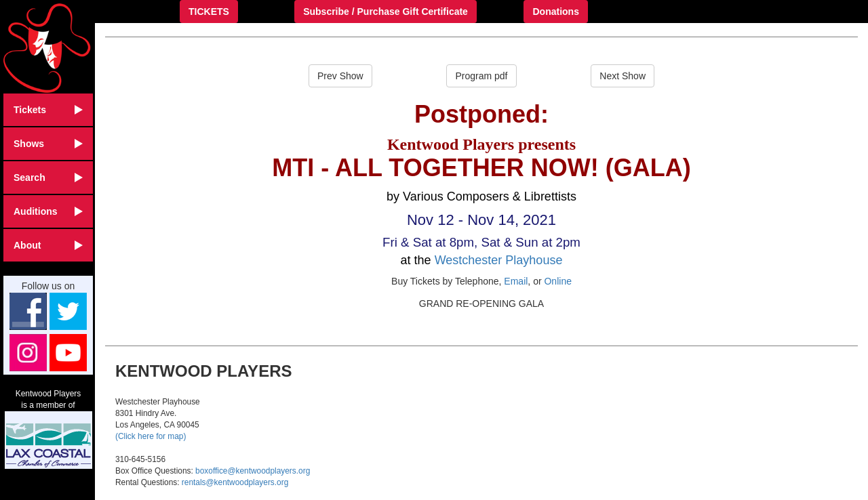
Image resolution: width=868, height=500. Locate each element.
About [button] (48, 245)
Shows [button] (48, 144)
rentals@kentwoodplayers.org (235, 482)
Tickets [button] (48, 110)
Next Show (623, 76)
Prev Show (340, 76)
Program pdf (481, 76)
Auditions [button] (48, 211)
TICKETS (209, 12)
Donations (555, 12)
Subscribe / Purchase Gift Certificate (386, 12)
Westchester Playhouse (499, 260)
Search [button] (48, 178)
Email (516, 281)
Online (557, 281)
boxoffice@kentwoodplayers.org (253, 471)
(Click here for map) (151, 436)
